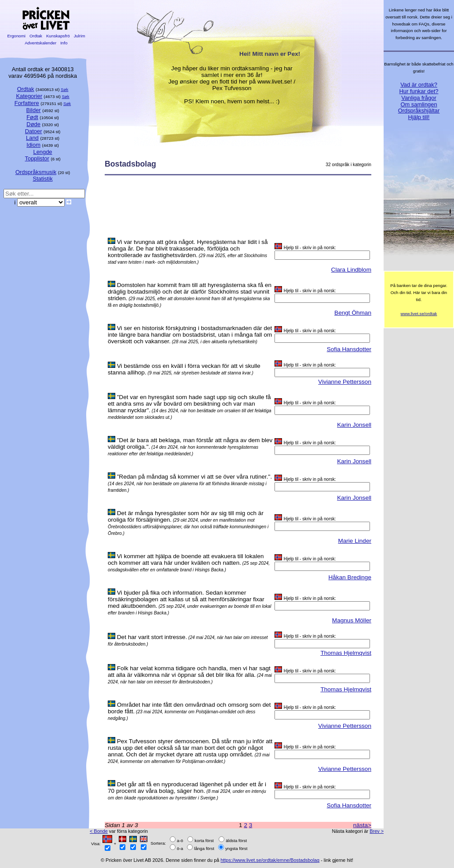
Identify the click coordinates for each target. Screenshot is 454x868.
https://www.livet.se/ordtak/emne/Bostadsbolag (270, 860)
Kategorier (29, 96)
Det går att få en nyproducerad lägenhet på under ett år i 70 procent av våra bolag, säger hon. (187, 788)
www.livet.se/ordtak (419, 314)
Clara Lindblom (351, 270)
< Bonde (99, 831)
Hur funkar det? (419, 91)
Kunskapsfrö (58, 36)
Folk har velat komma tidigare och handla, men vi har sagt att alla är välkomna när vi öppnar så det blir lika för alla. (189, 672)
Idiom (33, 145)
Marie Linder (355, 541)
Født (32, 117)
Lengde (42, 152)
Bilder (34, 110)
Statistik (42, 179)
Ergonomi (16, 36)
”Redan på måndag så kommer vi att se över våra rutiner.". (194, 477)
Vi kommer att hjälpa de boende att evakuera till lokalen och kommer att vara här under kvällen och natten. (186, 559)
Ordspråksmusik (36, 172)
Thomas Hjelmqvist (346, 653)
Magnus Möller (352, 620)
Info (64, 43)
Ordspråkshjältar (419, 111)
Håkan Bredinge (350, 577)
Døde (33, 124)
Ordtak (36, 36)
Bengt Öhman (353, 313)
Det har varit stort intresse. (152, 637)
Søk (64, 89)
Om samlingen (419, 104)
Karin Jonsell (354, 425)
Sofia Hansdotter (349, 349)
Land (32, 138)
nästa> (362, 825)
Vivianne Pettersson (345, 382)
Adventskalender (41, 43)
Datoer (34, 131)
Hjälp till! (419, 117)
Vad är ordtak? (419, 85)
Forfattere (27, 103)
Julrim (79, 36)
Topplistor (37, 158)
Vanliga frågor (419, 98)
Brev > (377, 831)
